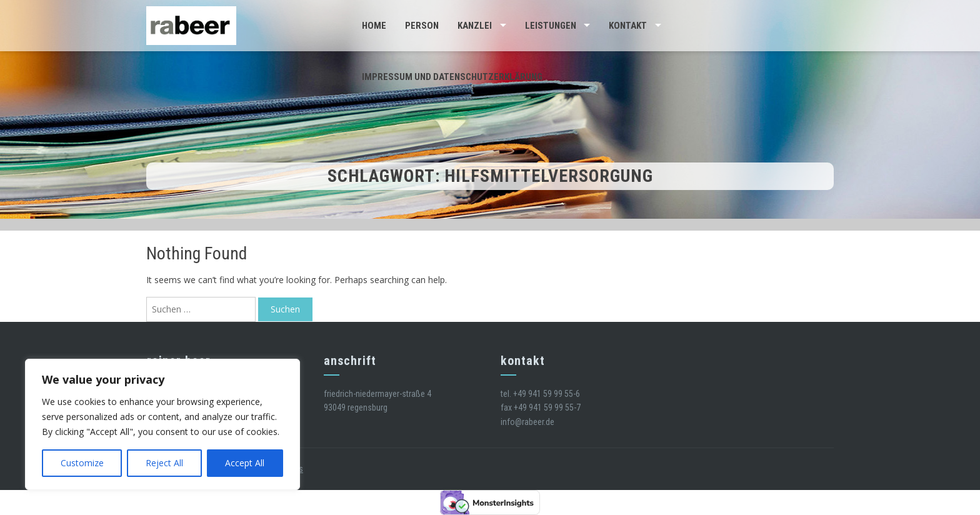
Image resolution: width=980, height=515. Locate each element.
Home (374, 26)
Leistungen (551, 26)
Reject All (164, 463)
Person (422, 26)
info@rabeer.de (527, 422)
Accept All (245, 463)
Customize (82, 463)
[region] (162, 424)
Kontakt (628, 26)
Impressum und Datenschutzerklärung (452, 77)
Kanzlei (475, 26)
